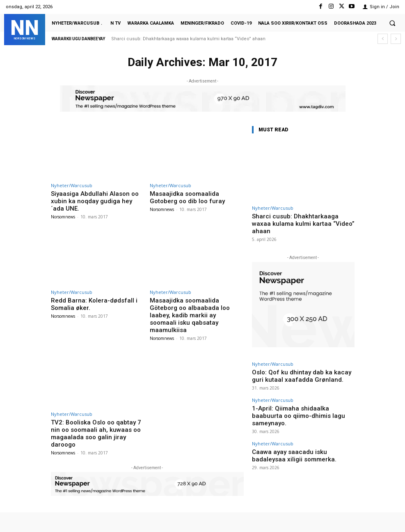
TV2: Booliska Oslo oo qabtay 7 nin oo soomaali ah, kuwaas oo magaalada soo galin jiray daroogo (96, 401)
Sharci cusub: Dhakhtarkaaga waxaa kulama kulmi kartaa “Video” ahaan (188, 39)
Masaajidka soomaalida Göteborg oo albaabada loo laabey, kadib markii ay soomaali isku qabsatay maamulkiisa (195, 297)
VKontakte (349, 507)
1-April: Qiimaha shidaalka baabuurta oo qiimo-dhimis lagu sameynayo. (302, 397)
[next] (396, 39)
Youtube (392, 507)
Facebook (260, 507)
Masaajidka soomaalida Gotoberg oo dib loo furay (195, 196)
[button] (392, 23)
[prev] (383, 39)
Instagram (305, 507)
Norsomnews (63, 207)
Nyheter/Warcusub (72, 185)
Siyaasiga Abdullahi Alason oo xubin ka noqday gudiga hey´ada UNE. (98, 196)
